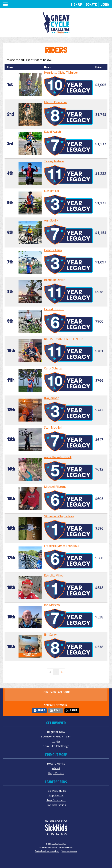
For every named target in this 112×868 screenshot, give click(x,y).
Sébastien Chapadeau (59, 516)
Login (105, 4)
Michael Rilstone (55, 487)
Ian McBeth (52, 605)
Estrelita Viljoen (55, 575)
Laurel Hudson (54, 309)
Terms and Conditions (69, 851)
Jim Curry (50, 635)
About (56, 768)
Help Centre (56, 773)
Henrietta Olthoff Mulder (61, 73)
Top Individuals (56, 791)
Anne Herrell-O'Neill (58, 457)
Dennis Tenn (53, 250)
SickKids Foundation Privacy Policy (47, 851)
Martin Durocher (56, 102)
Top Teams (56, 795)
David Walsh (52, 132)
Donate (91, 4)
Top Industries (56, 805)
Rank (10, 67)
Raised (99, 67)
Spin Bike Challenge (56, 746)
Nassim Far (52, 191)
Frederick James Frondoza (62, 546)
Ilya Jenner (51, 398)
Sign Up (76, 4)
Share (41, 710)
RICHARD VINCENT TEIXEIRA (64, 339)
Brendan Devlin (55, 280)
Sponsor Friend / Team (56, 736)
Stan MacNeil (53, 427)
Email (57, 710)
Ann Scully (51, 220)
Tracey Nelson (54, 161)
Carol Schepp (53, 368)
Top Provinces (56, 800)
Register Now (56, 732)
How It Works (56, 763)
